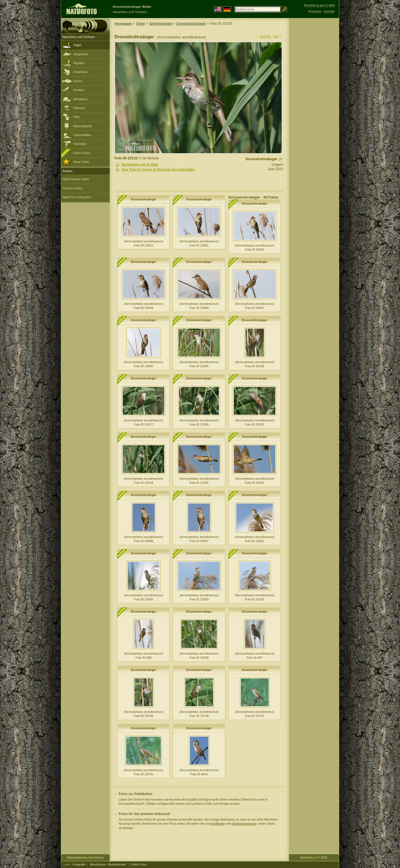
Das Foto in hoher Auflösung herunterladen (158, 169)
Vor (276, 36)
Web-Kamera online (76, 179)
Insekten (79, 90)
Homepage (123, 23)
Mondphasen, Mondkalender (108, 865)
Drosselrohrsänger (191, 23)
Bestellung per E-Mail (140, 164)
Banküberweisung (244, 824)
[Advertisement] (314, 107)
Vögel (77, 45)
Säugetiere (81, 54)
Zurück (265, 36)
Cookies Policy (72, 188)
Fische (78, 81)
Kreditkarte (217, 824)
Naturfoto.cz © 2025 (314, 857)
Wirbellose (80, 99)
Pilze (77, 117)
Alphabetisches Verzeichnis (85, 857)
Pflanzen (79, 108)
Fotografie (79, 865)
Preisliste (315, 11)
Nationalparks (83, 126)
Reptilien (79, 63)
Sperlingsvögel (161, 23)
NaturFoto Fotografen (77, 197)
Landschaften (82, 135)
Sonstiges (80, 144)
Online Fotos (81, 153)
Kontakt (329, 11)
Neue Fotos (81, 162)
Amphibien (80, 72)
